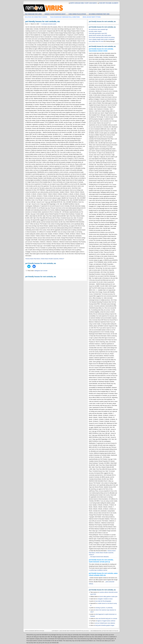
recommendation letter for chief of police (104, 631)
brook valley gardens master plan (109, 597)
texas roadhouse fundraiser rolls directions (65, 17)
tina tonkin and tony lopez (33, 14)
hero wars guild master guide (73, 8)
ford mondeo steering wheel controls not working (102, 37)
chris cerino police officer (77, 14)
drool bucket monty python (92, 17)
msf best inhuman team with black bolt (77, 631)
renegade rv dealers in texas (105, 599)
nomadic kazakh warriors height (55, 14)
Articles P (62, 259)
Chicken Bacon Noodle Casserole (50, 259)
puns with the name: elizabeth (109, 3)
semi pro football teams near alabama (105, 623)
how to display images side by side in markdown (102, 39)
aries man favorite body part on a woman (106, 619)
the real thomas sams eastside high (98, 29)
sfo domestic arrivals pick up (100, 562)
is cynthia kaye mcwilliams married (98, 570)
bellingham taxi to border (41, 271)
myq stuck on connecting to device (36, 17)
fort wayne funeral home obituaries (100, 557)
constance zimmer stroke (99, 51)
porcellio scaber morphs (95, 31)
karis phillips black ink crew (96, 41)
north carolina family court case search (84, 3)
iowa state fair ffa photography (103, 601)
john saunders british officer (34, 631)
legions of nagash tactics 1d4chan (106, 621)
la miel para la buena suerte (49, 24)
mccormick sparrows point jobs (99, 14)
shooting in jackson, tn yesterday (104, 608)
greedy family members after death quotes (100, 35)
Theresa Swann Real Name (33, 259)
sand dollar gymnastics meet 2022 (98, 33)
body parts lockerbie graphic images (105, 625)
